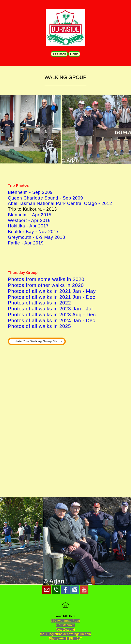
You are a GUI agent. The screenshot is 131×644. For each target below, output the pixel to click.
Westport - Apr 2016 (29, 221)
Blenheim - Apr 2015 (30, 215)
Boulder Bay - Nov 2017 (33, 232)
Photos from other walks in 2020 (46, 285)
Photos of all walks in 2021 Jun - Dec (52, 297)
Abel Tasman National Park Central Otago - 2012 (60, 203)
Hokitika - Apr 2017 (28, 226)
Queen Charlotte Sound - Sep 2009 (45, 198)
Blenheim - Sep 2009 (30, 192)
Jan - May (83, 291)
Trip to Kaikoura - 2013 (32, 209)
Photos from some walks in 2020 (46, 279)
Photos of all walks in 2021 (39, 291)
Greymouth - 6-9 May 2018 (37, 237)
